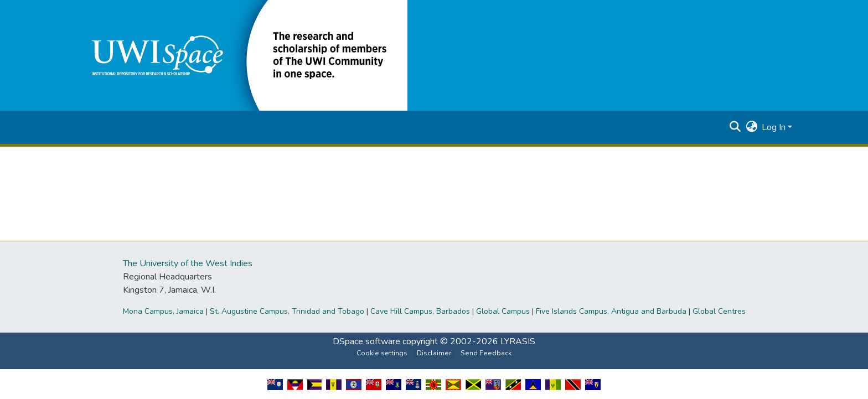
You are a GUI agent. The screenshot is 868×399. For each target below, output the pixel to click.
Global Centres (719, 311)
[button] (241, 55)
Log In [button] (775, 127)
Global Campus (503, 311)
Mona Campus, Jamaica (163, 311)
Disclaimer (434, 353)
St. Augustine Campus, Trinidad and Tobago (287, 311)
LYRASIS (518, 341)
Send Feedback (486, 353)
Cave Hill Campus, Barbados (420, 311)
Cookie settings (382, 353)
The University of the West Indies (188, 263)
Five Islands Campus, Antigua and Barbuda (611, 311)
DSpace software (366, 341)
